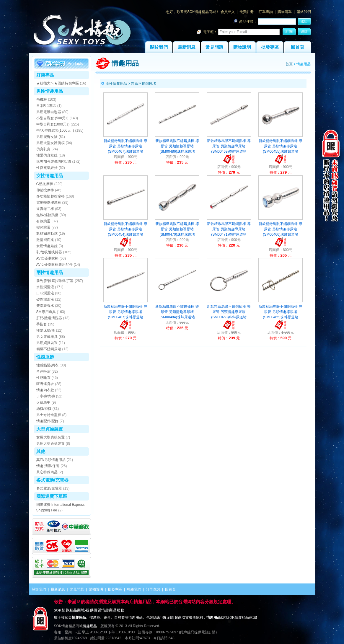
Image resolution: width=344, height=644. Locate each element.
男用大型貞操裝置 (50, 444)
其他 (41, 451)
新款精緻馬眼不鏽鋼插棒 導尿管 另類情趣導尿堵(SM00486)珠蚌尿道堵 (177, 146)
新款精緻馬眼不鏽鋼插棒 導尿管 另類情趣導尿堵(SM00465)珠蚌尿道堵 (280, 312)
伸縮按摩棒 (45, 190)
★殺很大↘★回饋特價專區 (58, 83)
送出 (304, 21)
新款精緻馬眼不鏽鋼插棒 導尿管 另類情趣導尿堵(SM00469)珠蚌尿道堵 (229, 146)
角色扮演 (43, 371)
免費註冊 (247, 12)
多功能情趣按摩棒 (50, 196)
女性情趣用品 (50, 176)
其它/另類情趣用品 (51, 460)
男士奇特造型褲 (49, 415)
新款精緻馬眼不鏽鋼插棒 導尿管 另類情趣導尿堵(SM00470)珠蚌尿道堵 (177, 229)
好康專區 (45, 75)
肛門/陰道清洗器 (49, 318)
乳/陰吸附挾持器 (49, 252)
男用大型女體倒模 (50, 143)
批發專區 (270, 47)
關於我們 (159, 47)
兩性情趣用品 (50, 272)
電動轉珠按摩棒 (49, 203)
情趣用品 (90, 626)
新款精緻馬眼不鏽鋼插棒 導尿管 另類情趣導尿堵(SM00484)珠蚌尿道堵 (177, 312)
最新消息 (187, 47)
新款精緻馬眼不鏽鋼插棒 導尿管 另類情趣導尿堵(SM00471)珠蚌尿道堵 (229, 229)
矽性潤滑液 (45, 299)
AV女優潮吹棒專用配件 (54, 265)
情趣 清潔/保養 (48, 466)
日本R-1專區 (46, 106)
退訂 (304, 32)
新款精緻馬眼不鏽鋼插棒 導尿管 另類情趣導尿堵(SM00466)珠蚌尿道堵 (280, 229)
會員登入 (228, 12)
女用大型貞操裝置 (50, 437)
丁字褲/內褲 (46, 396)
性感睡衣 (43, 378)
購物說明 (242, 47)
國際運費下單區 (52, 496)
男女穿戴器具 (47, 337)
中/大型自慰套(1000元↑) (55, 131)
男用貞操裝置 (47, 343)
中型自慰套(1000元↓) (53, 124)
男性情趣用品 (50, 91)
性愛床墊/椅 (46, 330)
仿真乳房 (43, 149)
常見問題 (214, 47)
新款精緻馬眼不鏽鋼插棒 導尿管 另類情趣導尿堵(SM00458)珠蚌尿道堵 (229, 312)
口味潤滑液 (45, 293)
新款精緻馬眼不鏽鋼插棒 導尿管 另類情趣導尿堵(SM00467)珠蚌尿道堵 (125, 146)
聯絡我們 (304, 12)
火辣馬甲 (43, 402)
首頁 (289, 64)
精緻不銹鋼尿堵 (49, 349)
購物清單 (285, 12)
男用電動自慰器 (49, 112)
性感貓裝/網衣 (47, 365)
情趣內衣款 (45, 390)
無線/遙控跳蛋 (47, 215)
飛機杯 (42, 100)
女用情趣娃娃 (47, 246)
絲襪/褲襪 (44, 409)
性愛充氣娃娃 (47, 168)
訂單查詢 (266, 12)
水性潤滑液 (45, 287)
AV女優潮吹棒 (47, 258)
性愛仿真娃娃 (47, 155)
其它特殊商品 (47, 472)
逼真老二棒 (45, 209)
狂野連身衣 (45, 384)
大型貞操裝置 (50, 429)
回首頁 (297, 47)
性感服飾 (45, 357)
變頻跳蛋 (43, 227)
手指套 (42, 324)
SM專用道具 (46, 312)
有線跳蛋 (43, 221)
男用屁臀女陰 (47, 137)
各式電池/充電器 (52, 480)
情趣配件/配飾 (47, 421)
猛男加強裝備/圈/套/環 (54, 162)
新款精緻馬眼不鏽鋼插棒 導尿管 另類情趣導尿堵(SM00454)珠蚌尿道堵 (125, 229)
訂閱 (289, 32)
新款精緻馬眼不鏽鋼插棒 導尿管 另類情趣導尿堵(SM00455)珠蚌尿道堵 (280, 146)
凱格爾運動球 (47, 234)
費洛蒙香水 (45, 306)
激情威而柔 (45, 240)
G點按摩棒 (45, 184)
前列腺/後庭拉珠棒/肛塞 (55, 281)
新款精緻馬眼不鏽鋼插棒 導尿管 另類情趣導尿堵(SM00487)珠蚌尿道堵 (125, 312)
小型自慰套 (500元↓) (52, 118)
